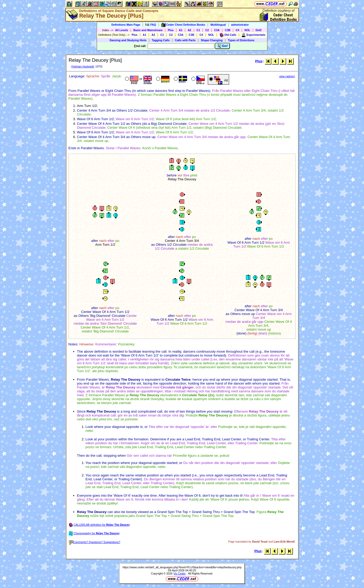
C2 (207, 30)
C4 (237, 30)
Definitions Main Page (126, 25)
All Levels (122, 30)
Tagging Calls (161, 40)
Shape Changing (212, 40)
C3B (228, 30)
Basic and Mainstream (148, 30)
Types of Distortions (241, 40)
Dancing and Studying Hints (128, 40)
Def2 (259, 30)
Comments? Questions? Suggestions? (95, 542)
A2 (189, 30)
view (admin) (287, 76)
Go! (222, 46)
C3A (217, 30)
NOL (247, 30)
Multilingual (218, 25)
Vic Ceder (180, 573)
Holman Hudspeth (83, 66)
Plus (171, 30)
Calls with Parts (185, 40)
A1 (181, 30)
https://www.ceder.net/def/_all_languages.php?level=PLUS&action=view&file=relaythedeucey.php (182, 567)
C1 (198, 30)
